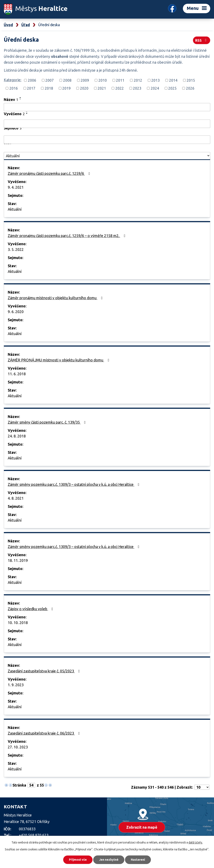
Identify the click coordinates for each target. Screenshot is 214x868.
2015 (191, 80)
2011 (120, 80)
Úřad (26, 25)
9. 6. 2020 (16, 312)
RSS (202, 40)
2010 (103, 80)
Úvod (8, 25)
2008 (67, 80)
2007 (50, 80)
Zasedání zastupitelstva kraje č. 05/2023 (45, 671)
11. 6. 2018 (17, 374)
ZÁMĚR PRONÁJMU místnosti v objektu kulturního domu (59, 360)
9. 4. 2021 (16, 187)
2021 (102, 88)
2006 (32, 80)
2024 (155, 88)
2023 (137, 88)
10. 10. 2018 (18, 623)
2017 (31, 88)
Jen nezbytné (109, 860)
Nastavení (138, 860)
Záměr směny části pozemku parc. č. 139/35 (48, 422)
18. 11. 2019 (18, 560)
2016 (14, 88)
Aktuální (15, 209)
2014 (173, 80)
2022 (120, 88)
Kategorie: (13, 80)
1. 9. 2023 (16, 685)
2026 (190, 88)
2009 (85, 80)
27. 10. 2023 (18, 747)
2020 (84, 88)
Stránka (19, 785)
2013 (155, 80)
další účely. (196, 842)
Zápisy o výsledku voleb (31, 609)
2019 (66, 88)
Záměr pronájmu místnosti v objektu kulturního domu (56, 298)
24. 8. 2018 (17, 436)
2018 (49, 88)
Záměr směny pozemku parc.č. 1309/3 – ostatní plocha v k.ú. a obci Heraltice (74, 484)
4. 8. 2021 (16, 498)
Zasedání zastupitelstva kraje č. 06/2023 (45, 733)
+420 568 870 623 (34, 835)
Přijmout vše (78, 860)
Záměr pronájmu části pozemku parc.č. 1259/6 (50, 173)
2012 (138, 80)
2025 (172, 88)
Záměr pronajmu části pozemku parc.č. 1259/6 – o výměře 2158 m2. (67, 236)
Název (11, 99)
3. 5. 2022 (16, 249)
